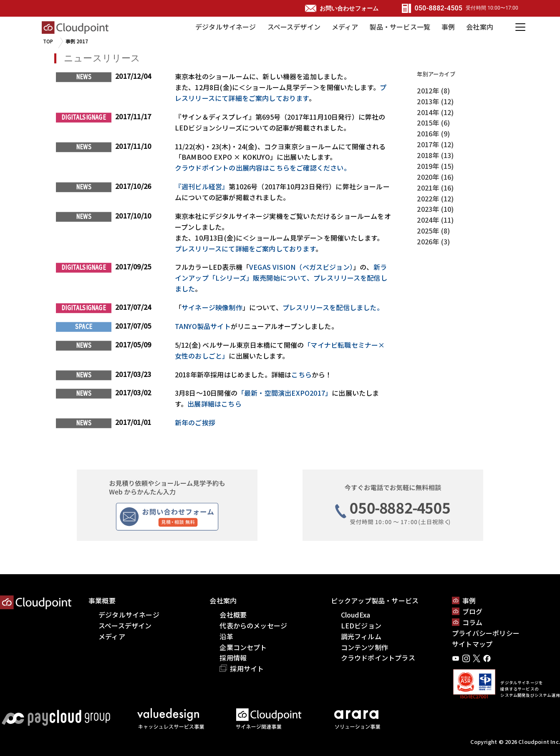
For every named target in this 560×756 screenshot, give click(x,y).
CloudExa (356, 615)
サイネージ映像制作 (212, 307)
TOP (48, 41)
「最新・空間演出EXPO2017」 (285, 393)
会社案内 (480, 27)
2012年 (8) (433, 90)
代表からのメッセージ (253, 625)
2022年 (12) (435, 198)
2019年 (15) (435, 166)
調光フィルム (361, 636)
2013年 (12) (435, 101)
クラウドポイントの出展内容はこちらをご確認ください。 (263, 168)
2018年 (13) (435, 155)
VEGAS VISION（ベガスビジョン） (301, 267)
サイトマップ (472, 644)
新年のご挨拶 (195, 422)
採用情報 (233, 658)
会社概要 (233, 615)
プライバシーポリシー (486, 633)
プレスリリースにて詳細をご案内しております (281, 93)
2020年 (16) (435, 177)
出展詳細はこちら (214, 404)
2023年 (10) (435, 209)
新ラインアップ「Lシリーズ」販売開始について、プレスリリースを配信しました (281, 278)
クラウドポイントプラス (378, 658)
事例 (448, 27)
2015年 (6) (433, 123)
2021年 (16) (435, 188)
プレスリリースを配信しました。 (333, 307)
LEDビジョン (361, 625)
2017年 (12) (435, 144)
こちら (301, 374)
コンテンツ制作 (365, 647)
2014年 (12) (435, 112)
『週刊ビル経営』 (202, 186)
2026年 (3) (433, 241)
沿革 (226, 636)
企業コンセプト (243, 647)
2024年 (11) (435, 220)
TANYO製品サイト (203, 326)
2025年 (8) (433, 231)
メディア (345, 27)
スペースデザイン (294, 27)
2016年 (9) (433, 133)
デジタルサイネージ (226, 27)
